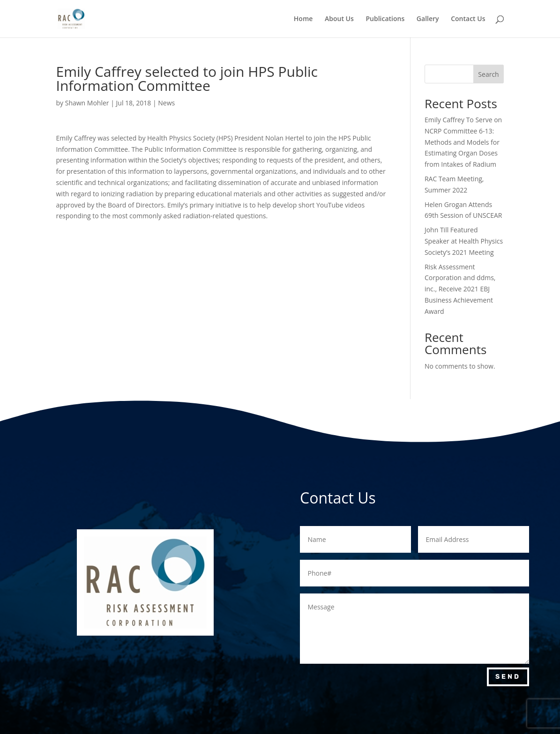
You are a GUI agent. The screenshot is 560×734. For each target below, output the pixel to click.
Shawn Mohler (87, 103)
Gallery (428, 19)
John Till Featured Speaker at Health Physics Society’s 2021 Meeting (464, 241)
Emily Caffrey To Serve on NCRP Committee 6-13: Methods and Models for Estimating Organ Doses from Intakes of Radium (463, 142)
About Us (339, 19)
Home (303, 19)
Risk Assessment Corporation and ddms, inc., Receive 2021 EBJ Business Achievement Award (460, 289)
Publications (385, 19)
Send (508, 677)
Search (488, 74)
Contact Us (468, 19)
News (166, 103)
